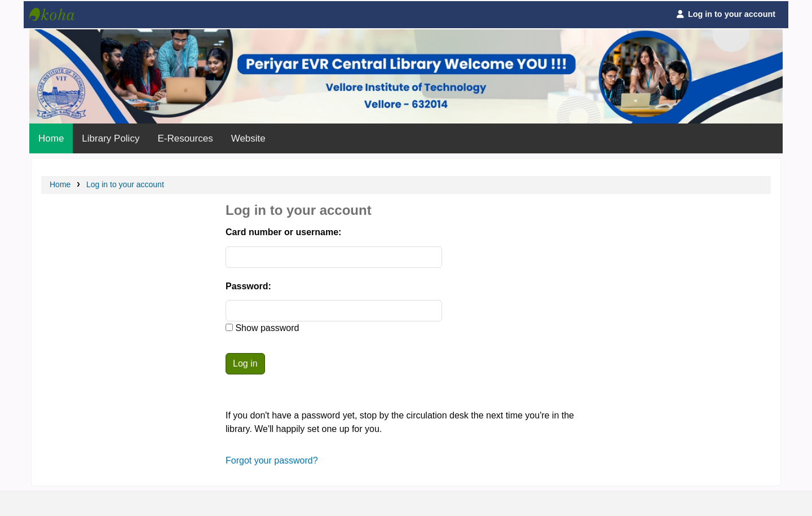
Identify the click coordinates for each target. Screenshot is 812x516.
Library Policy (111, 138)
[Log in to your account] (725, 15)
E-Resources (185, 138)
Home (51, 138)
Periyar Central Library (58, 15)
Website (248, 138)
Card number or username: (283, 232)
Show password (266, 328)
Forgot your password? (272, 460)
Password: (248, 286)
